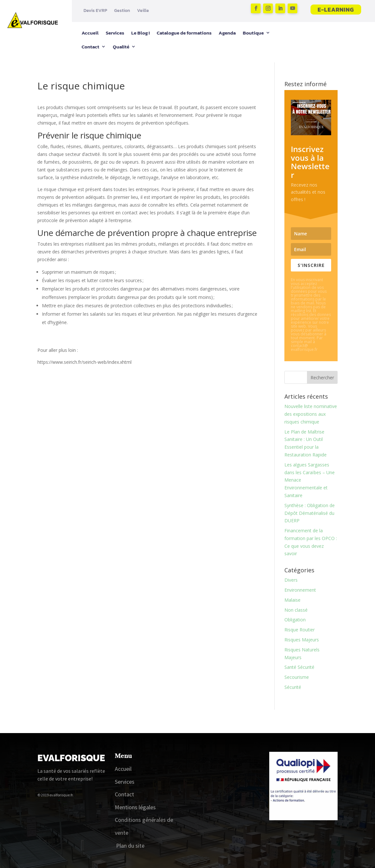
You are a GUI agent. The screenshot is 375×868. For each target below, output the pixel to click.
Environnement (300, 590)
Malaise (292, 600)
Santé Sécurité (299, 667)
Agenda (227, 33)
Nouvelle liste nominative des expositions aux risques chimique (311, 414)
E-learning (336, 10)
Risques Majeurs (302, 640)
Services (115, 33)
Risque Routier (300, 630)
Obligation (295, 620)
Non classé (296, 610)
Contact (90, 47)
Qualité (121, 47)
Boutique (253, 33)
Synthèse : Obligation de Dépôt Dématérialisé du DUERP (310, 513)
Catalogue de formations (184, 33)
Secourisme (297, 677)
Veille (143, 11)
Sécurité (293, 687)
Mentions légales (135, 807)
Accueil (90, 33)
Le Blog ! (140, 33)
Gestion (122, 11)
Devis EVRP (95, 11)
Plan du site (130, 846)
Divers (291, 580)
